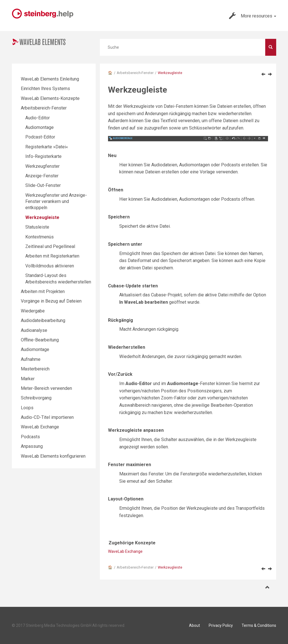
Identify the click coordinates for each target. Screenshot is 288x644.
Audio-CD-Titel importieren (47, 417)
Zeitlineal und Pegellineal (50, 246)
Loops (27, 408)
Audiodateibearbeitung (43, 320)
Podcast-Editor (40, 137)
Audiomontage (40, 127)
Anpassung (32, 446)
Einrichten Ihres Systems (45, 89)
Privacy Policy (221, 625)
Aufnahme (31, 359)
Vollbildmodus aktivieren (50, 266)
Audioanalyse (34, 330)
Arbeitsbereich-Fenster (135, 73)
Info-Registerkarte (43, 156)
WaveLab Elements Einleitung (50, 79)
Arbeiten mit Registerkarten (52, 256)
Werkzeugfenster (42, 166)
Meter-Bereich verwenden (46, 388)
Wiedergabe (33, 311)
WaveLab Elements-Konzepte (50, 98)
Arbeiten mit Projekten (43, 291)
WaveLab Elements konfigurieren (53, 456)
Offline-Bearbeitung (40, 340)
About (194, 625)
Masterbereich (35, 369)
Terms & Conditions (259, 625)
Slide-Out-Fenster (43, 185)
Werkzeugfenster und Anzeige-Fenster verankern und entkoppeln (56, 202)
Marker (28, 379)
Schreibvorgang (36, 398)
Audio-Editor (38, 118)
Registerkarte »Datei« (47, 147)
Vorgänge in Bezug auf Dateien (51, 301)
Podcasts (30, 437)
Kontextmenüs (40, 237)
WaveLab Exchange (125, 551)
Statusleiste (37, 227)
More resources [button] (253, 16)
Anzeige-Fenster (42, 176)
